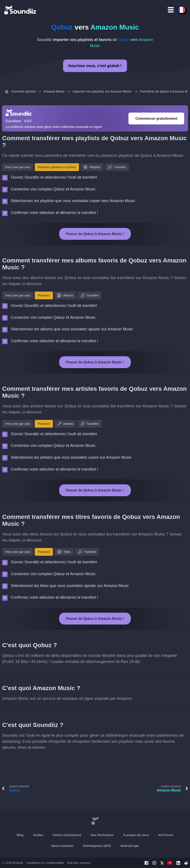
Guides (38, 835)
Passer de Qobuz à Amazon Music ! (95, 234)
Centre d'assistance (67, 835)
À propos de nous (136, 835)
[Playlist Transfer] (21, 10)
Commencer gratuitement (156, 119)
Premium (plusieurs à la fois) (57, 167)
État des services (79, 863)
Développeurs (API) (97, 846)
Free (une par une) (18, 167)
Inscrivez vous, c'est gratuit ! (95, 66)
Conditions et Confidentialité (45, 863)
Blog (20, 835)
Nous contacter (62, 846)
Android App (129, 846)
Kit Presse (166, 835)
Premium (44, 295)
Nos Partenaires (102, 835)
